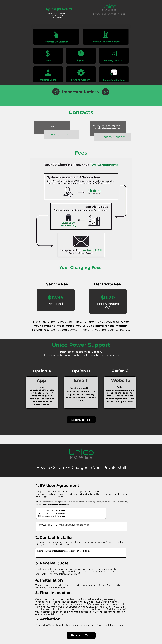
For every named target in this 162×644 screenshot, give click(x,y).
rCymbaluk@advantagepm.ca (108, 128)
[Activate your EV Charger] (56, 37)
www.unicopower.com (118, 390)
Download (60, 510)
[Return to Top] (81, 420)
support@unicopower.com (81, 391)
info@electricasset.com (64, 551)
